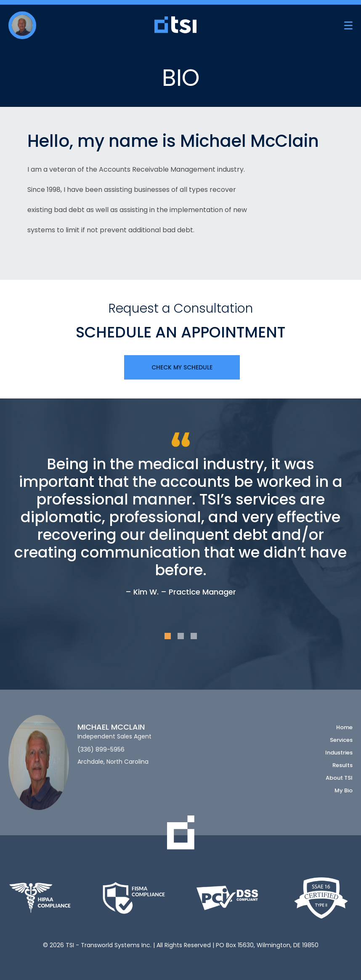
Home (344, 727)
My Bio (344, 790)
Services (341, 740)
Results (342, 765)
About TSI (339, 778)
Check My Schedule (182, 367)
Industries (339, 753)
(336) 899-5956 (101, 750)
